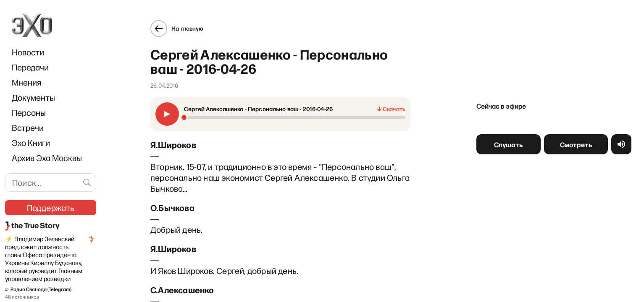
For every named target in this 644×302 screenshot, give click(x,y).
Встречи (28, 128)
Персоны (29, 112)
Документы (33, 97)
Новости (28, 52)
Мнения (26, 82)
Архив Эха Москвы (47, 158)
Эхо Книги (31, 143)
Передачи (30, 67)
